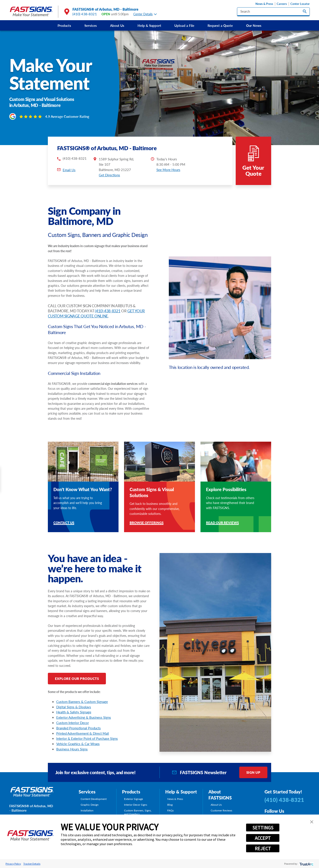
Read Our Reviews (222, 523)
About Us (117, 25)
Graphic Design (90, 805)
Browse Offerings (147, 523)
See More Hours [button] (168, 170)
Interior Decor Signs (136, 805)
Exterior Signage (133, 799)
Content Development (94, 799)
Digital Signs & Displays (74, 707)
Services (91, 25)
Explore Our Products (77, 678)
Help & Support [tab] (181, 792)
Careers (282, 4)
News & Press (264, 4)
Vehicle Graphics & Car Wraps (78, 744)
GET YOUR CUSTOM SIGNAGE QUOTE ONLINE (96, 313)
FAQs (170, 810)
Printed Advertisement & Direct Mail (83, 733)
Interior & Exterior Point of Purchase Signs (87, 738)
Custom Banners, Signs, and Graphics (138, 812)
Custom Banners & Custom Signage (82, 702)
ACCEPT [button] (263, 838)
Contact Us (64, 523)
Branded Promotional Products (79, 728)
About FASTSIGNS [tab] (220, 795)
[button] (312, 822)
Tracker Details (32, 864)
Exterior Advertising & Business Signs (84, 717)
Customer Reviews (221, 810)
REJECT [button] (263, 848)
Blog (170, 805)
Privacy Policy (13, 864)
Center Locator (300, 4)
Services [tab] (87, 792)
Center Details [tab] (145, 14)
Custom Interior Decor (73, 723)
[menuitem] (64, 25)
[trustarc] (306, 864)
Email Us (69, 170)
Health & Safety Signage (74, 712)
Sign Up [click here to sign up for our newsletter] (253, 772)
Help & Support (149, 25)
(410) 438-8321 (85, 14)
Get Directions (109, 175)
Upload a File (184, 25)
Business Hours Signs (72, 749)
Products (64, 25)
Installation (87, 810)
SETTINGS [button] (263, 828)
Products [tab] (131, 792)
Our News (254, 25)
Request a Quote (220, 25)
